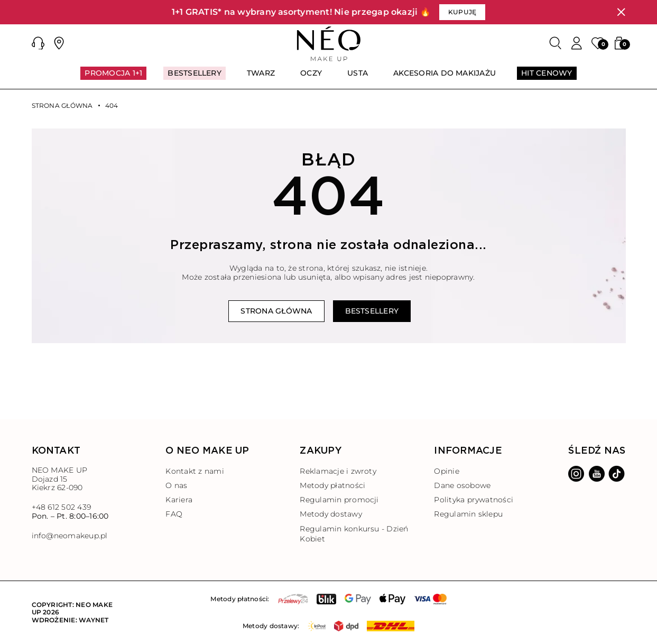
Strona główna (62, 106)
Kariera (179, 500)
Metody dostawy (331, 514)
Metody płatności (332, 485)
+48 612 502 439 (62, 507)
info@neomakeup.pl (70, 536)
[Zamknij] (621, 12)
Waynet (94, 620)
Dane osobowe (462, 485)
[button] (38, 43)
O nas (176, 485)
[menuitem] (113, 78)
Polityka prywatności (474, 500)
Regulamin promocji (339, 500)
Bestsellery (372, 311)
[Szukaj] (556, 43)
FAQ (174, 514)
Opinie (446, 471)
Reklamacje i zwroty (338, 471)
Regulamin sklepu (468, 514)
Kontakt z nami (195, 471)
